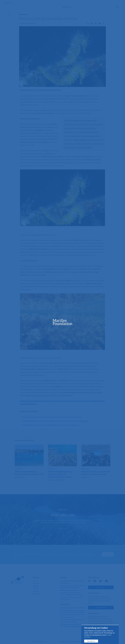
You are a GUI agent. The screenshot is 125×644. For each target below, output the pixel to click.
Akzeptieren (91, 641)
